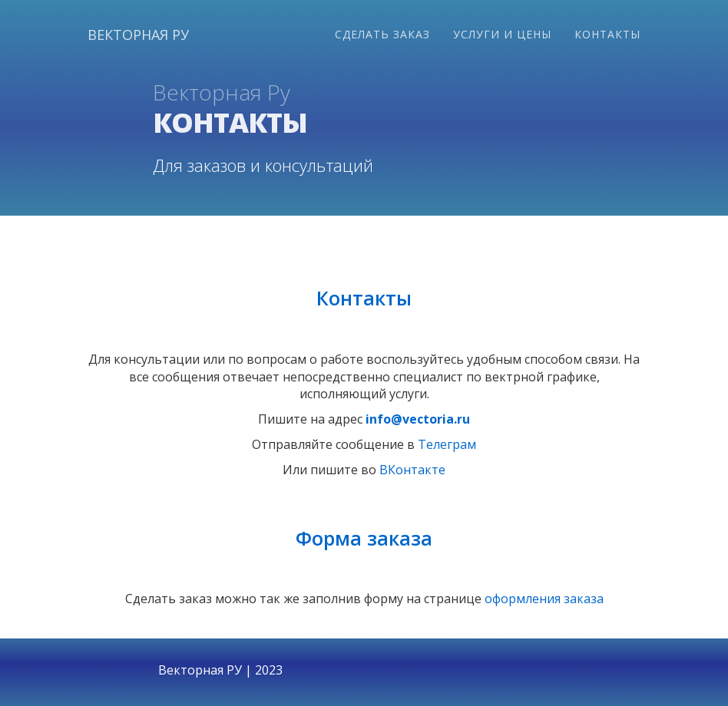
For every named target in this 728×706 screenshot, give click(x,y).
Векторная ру (138, 35)
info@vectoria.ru (418, 419)
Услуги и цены (502, 34)
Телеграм (447, 444)
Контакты (607, 34)
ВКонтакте (412, 470)
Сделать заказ (382, 34)
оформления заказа (544, 599)
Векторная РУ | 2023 (220, 670)
